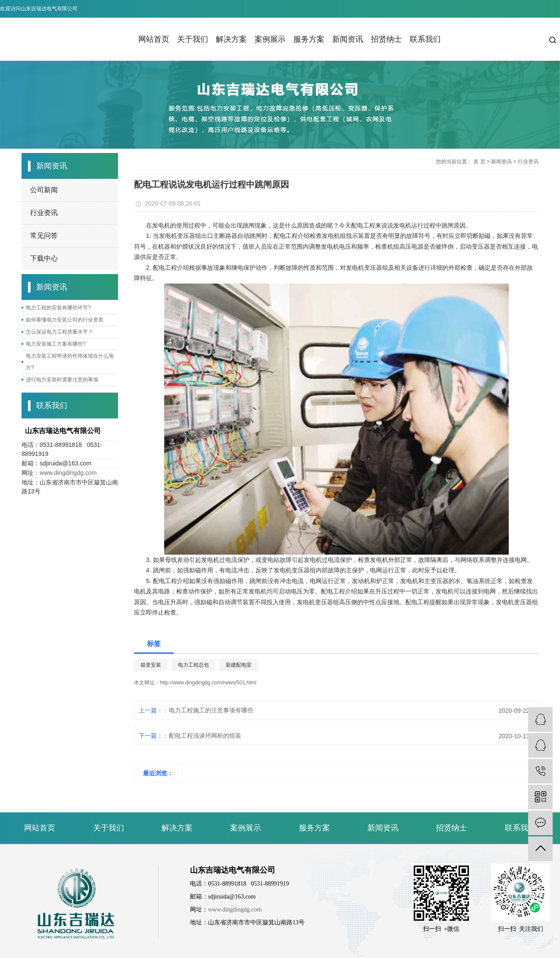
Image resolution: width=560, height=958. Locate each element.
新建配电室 (239, 665)
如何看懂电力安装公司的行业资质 (65, 320)
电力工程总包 (193, 665)
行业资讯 (44, 213)
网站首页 (154, 39)
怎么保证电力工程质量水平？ (59, 332)
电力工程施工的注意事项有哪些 (211, 710)
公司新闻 (44, 190)
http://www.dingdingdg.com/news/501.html (208, 683)
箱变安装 (151, 665)
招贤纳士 (386, 39)
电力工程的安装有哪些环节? (58, 308)
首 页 (479, 162)
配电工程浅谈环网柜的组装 (205, 736)
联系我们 (425, 39)
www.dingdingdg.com (68, 473)
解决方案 (231, 39)
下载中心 (44, 258)
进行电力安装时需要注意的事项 (62, 380)
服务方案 (309, 39)
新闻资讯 (348, 39)
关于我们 (193, 39)
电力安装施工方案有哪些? (56, 344)
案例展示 (270, 39)
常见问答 (44, 236)
